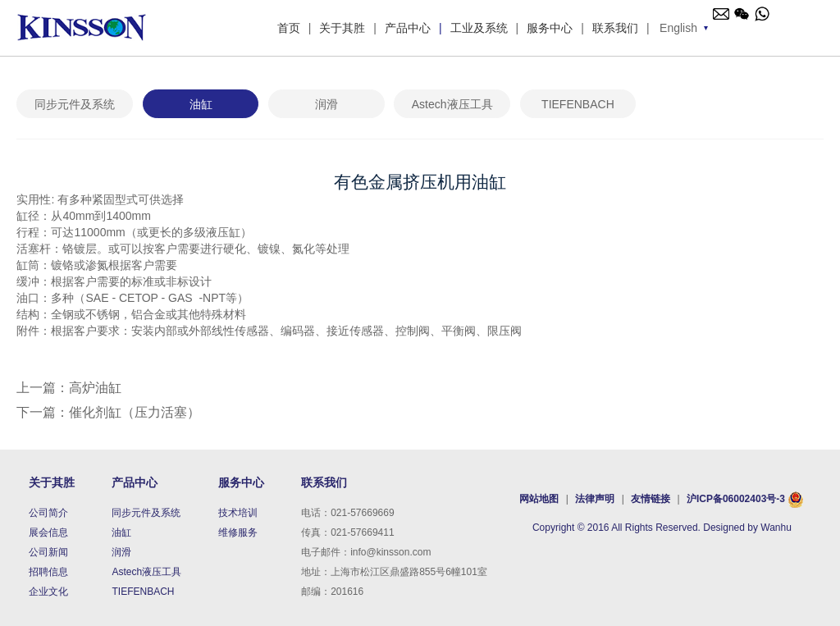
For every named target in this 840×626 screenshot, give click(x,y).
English (678, 28)
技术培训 (238, 513)
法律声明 (595, 499)
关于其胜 (342, 28)
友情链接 (652, 499)
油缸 (201, 104)
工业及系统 (479, 28)
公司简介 (48, 513)
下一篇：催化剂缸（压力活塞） (108, 412)
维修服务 (238, 532)
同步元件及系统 (75, 104)
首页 (289, 28)
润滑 (326, 104)
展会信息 (48, 532)
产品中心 (408, 28)
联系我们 (615, 28)
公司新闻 (48, 552)
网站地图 (540, 499)
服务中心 (550, 28)
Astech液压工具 (452, 104)
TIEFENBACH (578, 104)
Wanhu (776, 528)
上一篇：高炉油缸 (69, 388)
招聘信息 (48, 572)
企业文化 (48, 592)
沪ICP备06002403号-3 (736, 499)
